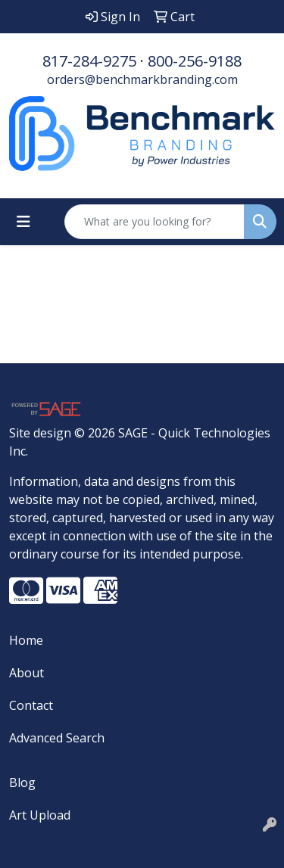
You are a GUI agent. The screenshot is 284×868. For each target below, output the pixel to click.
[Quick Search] (154, 222)
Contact (31, 705)
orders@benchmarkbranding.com (142, 79)
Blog (22, 782)
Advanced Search (57, 738)
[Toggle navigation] (23, 222)
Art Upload (40, 815)
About (27, 673)
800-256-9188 (195, 61)
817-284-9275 (89, 61)
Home (26, 640)
